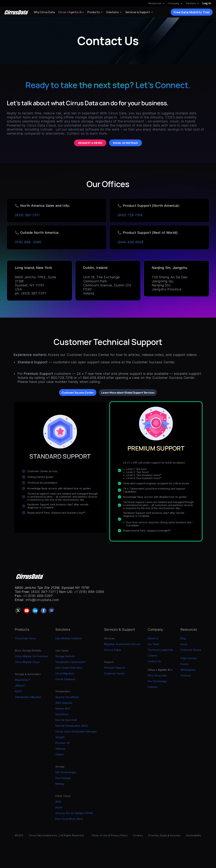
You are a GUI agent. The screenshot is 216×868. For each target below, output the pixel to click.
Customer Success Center (88, 355)
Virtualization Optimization (70, 662)
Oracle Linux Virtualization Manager (76, 731)
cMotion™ (20, 686)
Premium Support (114, 668)
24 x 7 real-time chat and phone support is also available (123, 374)
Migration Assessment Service (122, 644)
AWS (58, 802)
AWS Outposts (64, 703)
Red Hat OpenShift (66, 720)
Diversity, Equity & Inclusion (164, 835)
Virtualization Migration (28, 697)
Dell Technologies (66, 772)
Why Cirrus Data (44, 12)
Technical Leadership (160, 650)
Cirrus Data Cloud (25, 638)
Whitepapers (188, 670)
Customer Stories (191, 650)
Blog (183, 638)
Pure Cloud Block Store (69, 819)
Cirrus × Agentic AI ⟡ (71, 12)
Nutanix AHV (63, 709)
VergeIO (60, 737)
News (184, 644)
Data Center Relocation (69, 668)
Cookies (138, 835)
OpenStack (62, 714)
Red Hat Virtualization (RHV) (72, 726)
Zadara (60, 754)
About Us (153, 638)
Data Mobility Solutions (69, 638)
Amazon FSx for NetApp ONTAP (74, 813)
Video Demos (188, 658)
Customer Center (114, 673)
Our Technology (157, 681)
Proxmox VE (63, 743)
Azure (59, 807)
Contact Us (154, 661)
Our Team (153, 644)
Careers (152, 656)
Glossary (186, 675)
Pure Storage (63, 778)
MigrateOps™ (23, 680)
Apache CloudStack (67, 697)
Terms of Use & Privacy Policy (110, 835)
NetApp (60, 784)
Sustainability (194, 835)
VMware (60, 749)
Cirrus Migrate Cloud (27, 662)
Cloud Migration (65, 673)
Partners (153, 687)
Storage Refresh (65, 656)
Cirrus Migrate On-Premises (31, 656)
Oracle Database (65, 679)
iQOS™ (19, 691)
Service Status (113, 650)
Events (184, 664)
